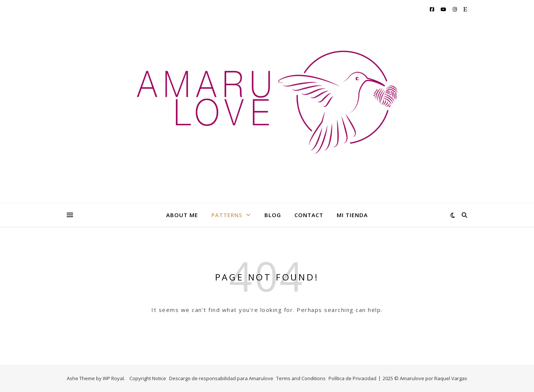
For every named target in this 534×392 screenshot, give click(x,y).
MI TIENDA (352, 215)
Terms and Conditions (301, 378)
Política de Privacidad (352, 378)
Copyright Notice (148, 378)
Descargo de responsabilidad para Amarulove (221, 378)
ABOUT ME (182, 215)
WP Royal (113, 378)
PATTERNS (227, 215)
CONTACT (309, 215)
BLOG (273, 215)
